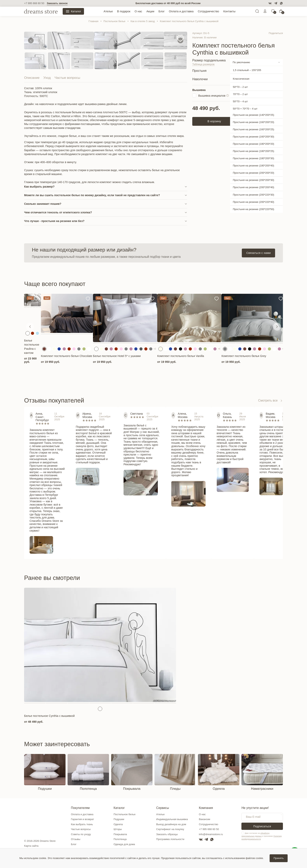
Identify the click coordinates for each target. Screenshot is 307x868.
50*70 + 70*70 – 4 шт (245, 109)
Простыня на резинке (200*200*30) (253, 180)
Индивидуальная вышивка (172, 819)
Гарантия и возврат (82, 819)
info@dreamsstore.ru (211, 834)
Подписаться (262, 826)
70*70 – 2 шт (240, 94)
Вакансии (205, 819)
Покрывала (120, 834)
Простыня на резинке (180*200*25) (253, 151)
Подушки (119, 819)
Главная (93, 21)
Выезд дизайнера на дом (171, 824)
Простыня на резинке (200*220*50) (253, 209)
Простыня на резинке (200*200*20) (253, 173)
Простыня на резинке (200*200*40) (253, 187)
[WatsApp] (281, 3)
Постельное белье (115, 21)
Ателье (108, 11)
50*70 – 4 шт (240, 101)
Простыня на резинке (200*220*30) (253, 195)
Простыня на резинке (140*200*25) (253, 115)
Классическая (241, 79)
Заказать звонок (57, 3)
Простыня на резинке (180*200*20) (253, 144)
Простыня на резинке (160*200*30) (253, 137)
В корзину (214, 121)
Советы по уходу (81, 834)
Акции (150, 11)
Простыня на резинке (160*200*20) (253, 122)
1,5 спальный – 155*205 (247, 70)
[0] (273, 12)
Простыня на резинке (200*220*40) (253, 202)
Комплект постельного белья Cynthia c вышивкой (189, 21)
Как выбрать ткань (82, 824)
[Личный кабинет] (265, 12)
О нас (138, 11)
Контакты (229, 11)
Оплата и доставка (181, 11)
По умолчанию (241, 62)
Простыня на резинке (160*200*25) (253, 129)
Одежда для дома (124, 844)
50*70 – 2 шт (240, 87)
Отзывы (76, 839)
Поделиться (276, 33)
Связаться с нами (259, 253)
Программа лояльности (170, 839)
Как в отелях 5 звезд (143, 21)
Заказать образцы (167, 834)
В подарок (124, 11)
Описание (32, 78)
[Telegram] (276, 3)
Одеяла (118, 824)
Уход (47, 78)
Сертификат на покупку (170, 829)
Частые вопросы (67, 78)
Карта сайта (31, 846)
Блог (162, 11)
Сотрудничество (208, 11)
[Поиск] (257, 12)
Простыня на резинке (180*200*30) (253, 158)
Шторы (118, 829)
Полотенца (120, 839)
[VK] (270, 3)
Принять (279, 858)
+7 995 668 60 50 (34, 3)
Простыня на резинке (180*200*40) (253, 166)
